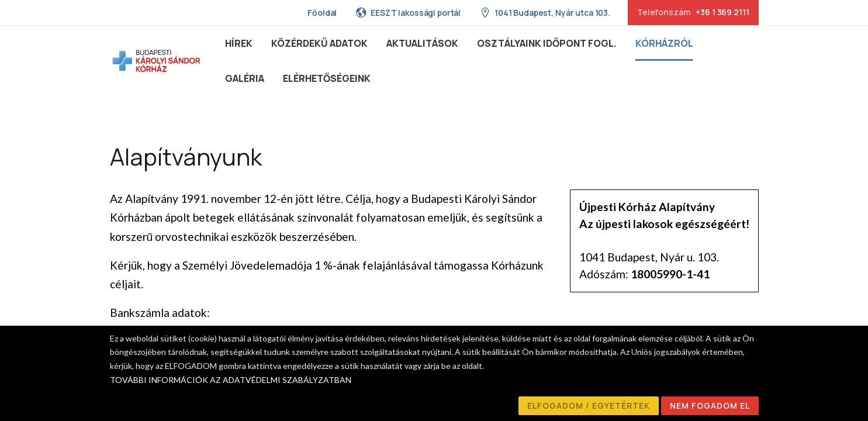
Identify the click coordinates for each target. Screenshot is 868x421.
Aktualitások (422, 43)
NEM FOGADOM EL (710, 406)
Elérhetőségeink (327, 78)
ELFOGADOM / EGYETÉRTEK (589, 406)
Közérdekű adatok (319, 43)
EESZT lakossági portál (408, 12)
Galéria (245, 78)
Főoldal (322, 13)
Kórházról (664, 43)
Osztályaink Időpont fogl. (547, 43)
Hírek (239, 43)
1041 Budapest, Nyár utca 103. (545, 12)
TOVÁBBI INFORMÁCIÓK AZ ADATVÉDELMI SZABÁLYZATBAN (231, 380)
